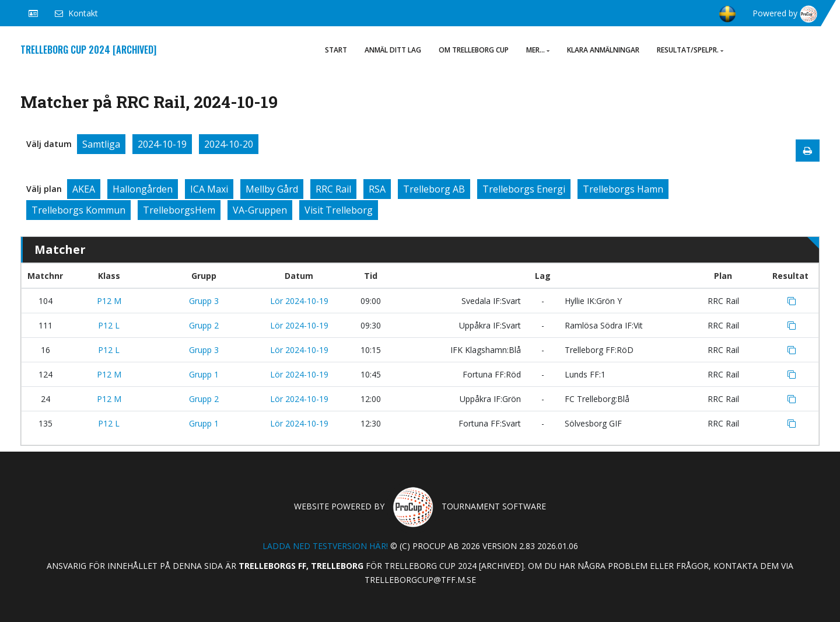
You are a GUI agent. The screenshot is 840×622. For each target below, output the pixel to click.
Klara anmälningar (603, 50)
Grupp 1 (204, 374)
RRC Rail (333, 189)
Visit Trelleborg (339, 210)
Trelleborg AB (434, 189)
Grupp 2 (204, 325)
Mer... (538, 50)
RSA (377, 189)
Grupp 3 (204, 301)
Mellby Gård (272, 189)
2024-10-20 (229, 144)
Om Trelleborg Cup (474, 50)
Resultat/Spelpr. (690, 50)
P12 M (109, 301)
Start (336, 50)
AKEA (84, 189)
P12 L (109, 325)
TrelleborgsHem (179, 210)
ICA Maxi (209, 189)
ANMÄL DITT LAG (393, 50)
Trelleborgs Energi (524, 189)
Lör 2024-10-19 (299, 301)
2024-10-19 (162, 144)
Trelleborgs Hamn (623, 189)
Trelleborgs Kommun (78, 210)
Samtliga (101, 144)
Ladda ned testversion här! (325, 546)
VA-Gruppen (260, 210)
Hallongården (143, 189)
